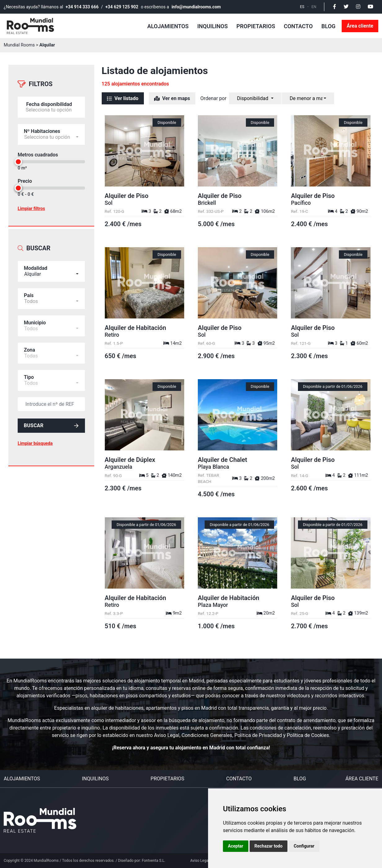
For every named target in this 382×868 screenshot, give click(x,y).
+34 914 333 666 (82, 7)
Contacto (298, 26)
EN (314, 7)
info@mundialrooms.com (196, 7)
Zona (29, 342)
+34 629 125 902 (122, 7)
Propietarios (256, 26)
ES (302, 7)
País (29, 287)
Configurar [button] (304, 846)
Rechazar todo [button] (269, 846)
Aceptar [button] (236, 846)
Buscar (51, 419)
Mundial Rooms (19, 45)
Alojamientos (168, 26)
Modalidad (36, 260)
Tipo (29, 369)
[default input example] (51, 396)
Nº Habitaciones (42, 127)
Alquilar (47, 45)
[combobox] (51, 263)
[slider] (18, 158)
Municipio (35, 315)
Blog (329, 26)
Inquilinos (212, 26)
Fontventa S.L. (153, 861)
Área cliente (360, 26)
